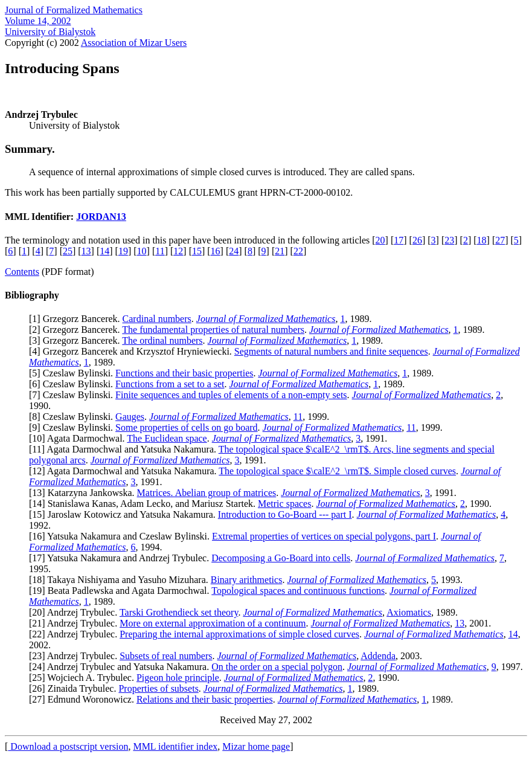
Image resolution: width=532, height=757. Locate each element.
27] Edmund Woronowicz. (84, 699)
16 (216, 251)
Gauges (130, 417)
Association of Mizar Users (134, 43)
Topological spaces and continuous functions (298, 591)
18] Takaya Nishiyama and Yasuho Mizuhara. (121, 580)
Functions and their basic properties (184, 373)
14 (104, 251)
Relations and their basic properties (205, 699)
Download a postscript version (68, 746)
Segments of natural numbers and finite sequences (331, 351)
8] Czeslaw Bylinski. (74, 417)
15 (197, 251)
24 (234, 251)
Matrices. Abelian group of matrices (207, 493)
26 (417, 240)
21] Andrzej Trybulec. (76, 623)
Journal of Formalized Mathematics (74, 10)
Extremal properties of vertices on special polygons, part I (324, 536)
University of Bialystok (50, 32)
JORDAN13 (101, 217)
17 (399, 240)
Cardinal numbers (157, 319)
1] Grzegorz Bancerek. (77, 319)
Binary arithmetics (247, 580)
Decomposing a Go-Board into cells (281, 558)
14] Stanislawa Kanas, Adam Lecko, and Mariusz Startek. (145, 504)
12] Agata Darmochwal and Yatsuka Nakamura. (125, 471)
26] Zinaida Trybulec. (75, 688)
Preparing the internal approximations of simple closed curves (239, 634)
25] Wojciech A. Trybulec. (84, 678)
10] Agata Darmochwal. (79, 438)
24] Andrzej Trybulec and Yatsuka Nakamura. (122, 667)
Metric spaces (284, 504)
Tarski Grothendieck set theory (179, 612)
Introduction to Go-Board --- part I (285, 514)
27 (500, 240)
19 (123, 251)
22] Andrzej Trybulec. (76, 634)
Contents (22, 272)
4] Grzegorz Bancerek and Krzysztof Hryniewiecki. (133, 351)
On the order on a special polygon (277, 667)
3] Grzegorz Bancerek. (77, 340)
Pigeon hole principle (178, 678)
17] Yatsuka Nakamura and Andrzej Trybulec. (122, 558)
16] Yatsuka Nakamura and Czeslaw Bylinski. (122, 536)
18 (482, 240)
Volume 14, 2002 (38, 21)
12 (178, 251)
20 (380, 240)
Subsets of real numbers (166, 656)
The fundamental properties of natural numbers (213, 330)
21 (280, 251)
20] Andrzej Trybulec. (76, 612)
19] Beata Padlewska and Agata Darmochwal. (122, 591)
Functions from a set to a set (170, 384)
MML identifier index (175, 746)
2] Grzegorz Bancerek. (77, 330)
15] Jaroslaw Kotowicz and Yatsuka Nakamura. (125, 514)
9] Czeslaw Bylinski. (74, 427)
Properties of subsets (158, 688)
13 (86, 251)
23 (449, 240)
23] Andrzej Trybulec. (76, 656)
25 (68, 251)
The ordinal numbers (162, 340)
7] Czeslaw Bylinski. (74, 395)
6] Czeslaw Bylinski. (74, 384)
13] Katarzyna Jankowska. (84, 493)
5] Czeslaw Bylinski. (74, 373)
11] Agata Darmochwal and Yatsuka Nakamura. (125, 449)
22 (298, 251)
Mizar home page (256, 746)
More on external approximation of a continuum (213, 623)
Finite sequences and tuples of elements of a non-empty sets (231, 395)
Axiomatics (409, 612)
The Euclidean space (167, 438)
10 (142, 251)
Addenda (378, 656)
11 (160, 251)
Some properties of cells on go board (187, 427)
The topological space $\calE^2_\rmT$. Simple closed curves (337, 471)
